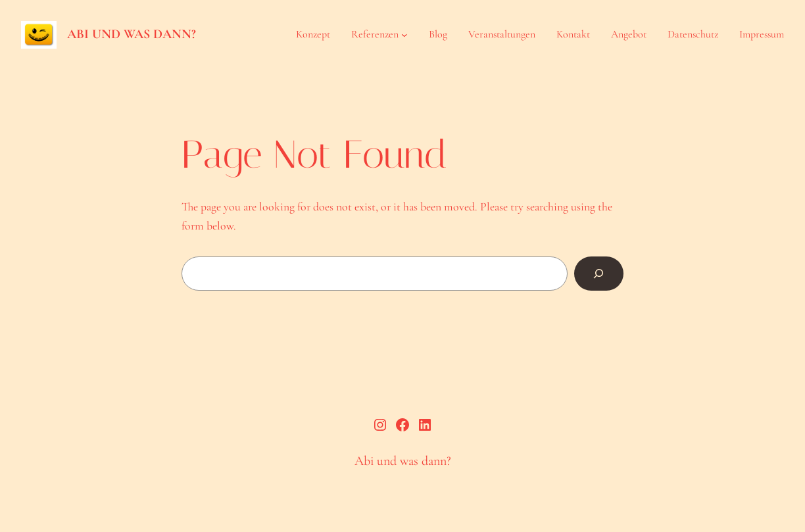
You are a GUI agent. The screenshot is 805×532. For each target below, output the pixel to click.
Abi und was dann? (132, 34)
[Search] (599, 274)
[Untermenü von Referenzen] (404, 35)
